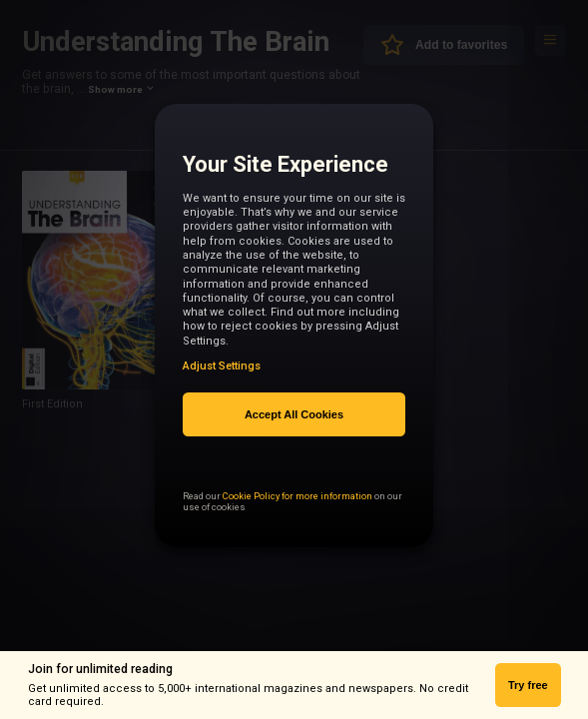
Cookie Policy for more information (297, 530)
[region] (294, 335)
